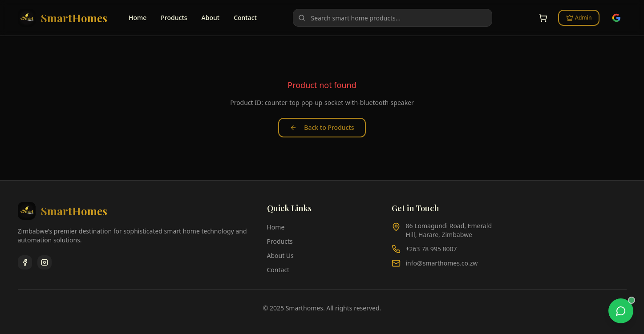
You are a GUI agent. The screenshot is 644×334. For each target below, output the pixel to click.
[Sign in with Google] (616, 18)
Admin (579, 18)
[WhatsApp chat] (621, 311)
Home (138, 18)
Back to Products (322, 127)
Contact (245, 18)
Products (174, 18)
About (211, 18)
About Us (280, 256)
